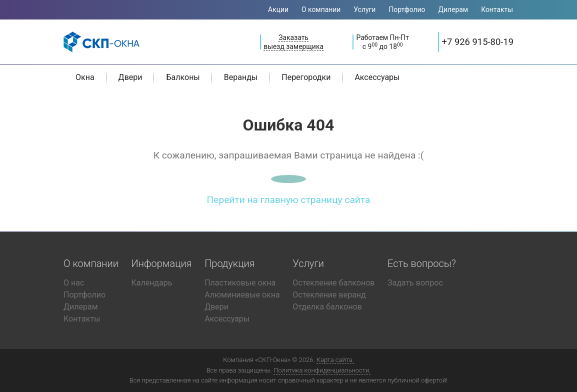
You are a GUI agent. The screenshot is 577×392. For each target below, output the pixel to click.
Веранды (241, 77)
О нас (74, 283)
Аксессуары (377, 77)
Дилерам (453, 9)
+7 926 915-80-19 (478, 42)
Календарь (152, 283)
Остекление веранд (329, 295)
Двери (130, 77)
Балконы (183, 77)
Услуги (364, 9)
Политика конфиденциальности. (322, 370)
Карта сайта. (335, 360)
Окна (85, 77)
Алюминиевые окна (242, 295)
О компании (321, 9)
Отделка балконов (327, 307)
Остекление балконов (333, 283)
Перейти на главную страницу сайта (289, 200)
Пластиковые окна (240, 283)
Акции (278, 9)
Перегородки (306, 77)
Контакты (497, 9)
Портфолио (407, 9)
